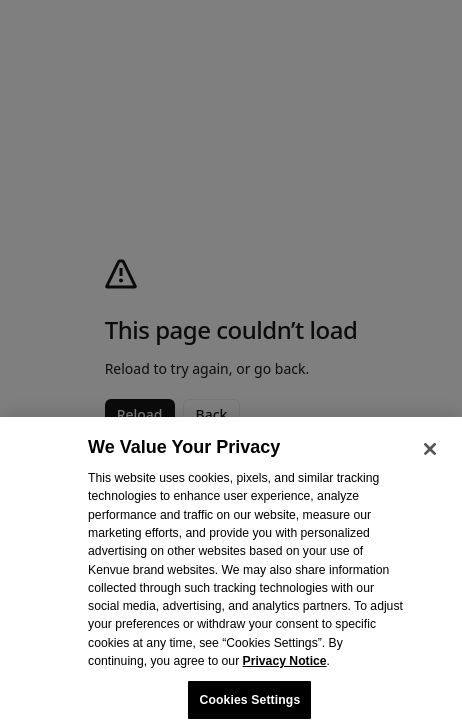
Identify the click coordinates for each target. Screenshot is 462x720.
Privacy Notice (285, 670)
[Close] (430, 458)
